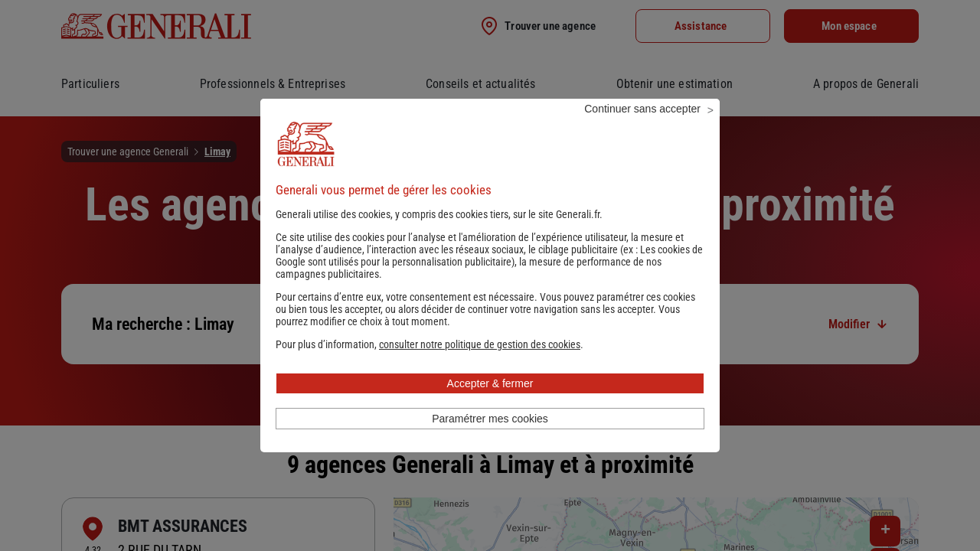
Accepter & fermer (490, 404)
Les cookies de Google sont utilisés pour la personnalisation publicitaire (489, 276)
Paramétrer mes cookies (490, 439)
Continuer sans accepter (642, 129)
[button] (480, 365)
